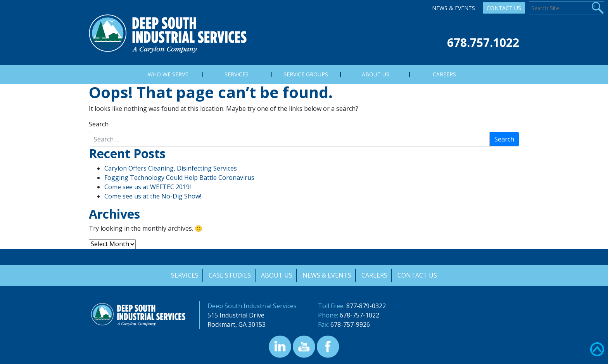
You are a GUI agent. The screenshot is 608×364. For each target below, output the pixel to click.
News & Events (453, 8)
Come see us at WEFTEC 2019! (148, 187)
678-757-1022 (359, 315)
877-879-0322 (366, 306)
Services (185, 275)
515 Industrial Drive (236, 315)
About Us (277, 275)
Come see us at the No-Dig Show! (153, 196)
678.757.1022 (483, 42)
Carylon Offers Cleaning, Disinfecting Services (171, 168)
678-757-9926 (350, 324)
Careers (374, 275)
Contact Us (504, 8)
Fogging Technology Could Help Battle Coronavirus (179, 178)
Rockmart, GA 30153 (237, 324)
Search (99, 124)
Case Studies (230, 275)
